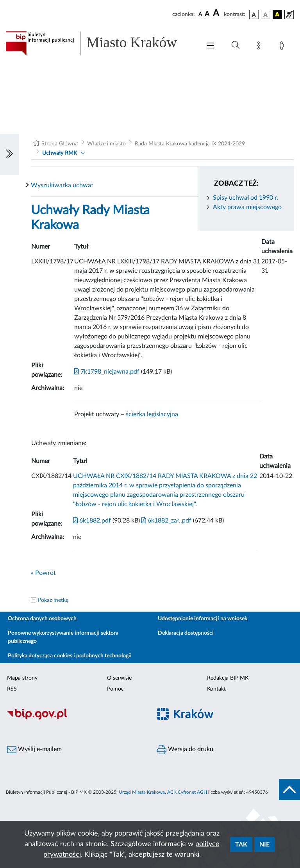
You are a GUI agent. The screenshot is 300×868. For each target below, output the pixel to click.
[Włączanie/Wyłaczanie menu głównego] (210, 46)
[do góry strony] (289, 789)
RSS (12, 689)
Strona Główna (60, 144)
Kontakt (216, 689)
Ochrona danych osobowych (42, 619)
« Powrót (43, 573)
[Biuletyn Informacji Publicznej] (75, 719)
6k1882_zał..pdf (166, 521)
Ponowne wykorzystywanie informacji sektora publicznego (63, 637)
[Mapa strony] (260, 47)
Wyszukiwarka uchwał (62, 185)
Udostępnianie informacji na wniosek (203, 619)
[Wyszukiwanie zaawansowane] (236, 45)
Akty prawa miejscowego (247, 207)
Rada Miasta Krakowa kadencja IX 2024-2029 (190, 144)
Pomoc (115, 689)
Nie (264, 845)
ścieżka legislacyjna (152, 414)
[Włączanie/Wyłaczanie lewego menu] (9, 154)
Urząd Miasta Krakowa (142, 792)
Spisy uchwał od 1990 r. (246, 198)
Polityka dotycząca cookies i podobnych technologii (70, 656)
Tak (241, 845)
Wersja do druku (185, 750)
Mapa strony (22, 678)
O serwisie (119, 678)
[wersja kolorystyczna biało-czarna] (266, 14)
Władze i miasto (106, 144)
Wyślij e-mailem (34, 750)
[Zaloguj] (283, 47)
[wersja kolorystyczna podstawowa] (254, 14)
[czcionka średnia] (207, 14)
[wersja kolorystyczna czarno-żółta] (277, 14)
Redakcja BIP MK (228, 678)
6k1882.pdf (92, 521)
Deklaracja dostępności (186, 633)
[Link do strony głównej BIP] (99, 43)
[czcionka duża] (217, 13)
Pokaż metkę (53, 600)
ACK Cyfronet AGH (187, 792)
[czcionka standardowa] (200, 14)
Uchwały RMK (60, 153)
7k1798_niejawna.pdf (107, 372)
